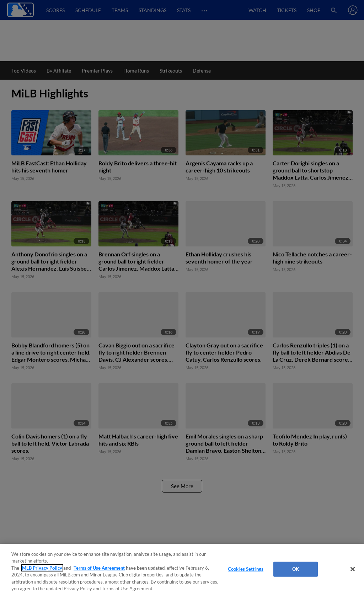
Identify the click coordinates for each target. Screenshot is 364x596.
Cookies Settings (246, 569)
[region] (182, 570)
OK (296, 569)
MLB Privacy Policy (42, 568)
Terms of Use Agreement (99, 568)
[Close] (353, 569)
